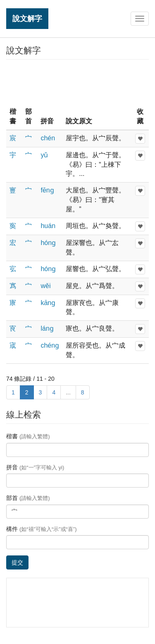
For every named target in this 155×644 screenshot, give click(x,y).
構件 (42, 529)
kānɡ (48, 303)
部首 (28, 498)
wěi (45, 286)
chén (48, 138)
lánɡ (47, 328)
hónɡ (48, 243)
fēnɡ (47, 190)
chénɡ (50, 345)
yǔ (44, 155)
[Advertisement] (78, 82)
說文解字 (27, 18)
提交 (17, 562)
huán (48, 226)
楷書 (28, 436)
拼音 (35, 467)
